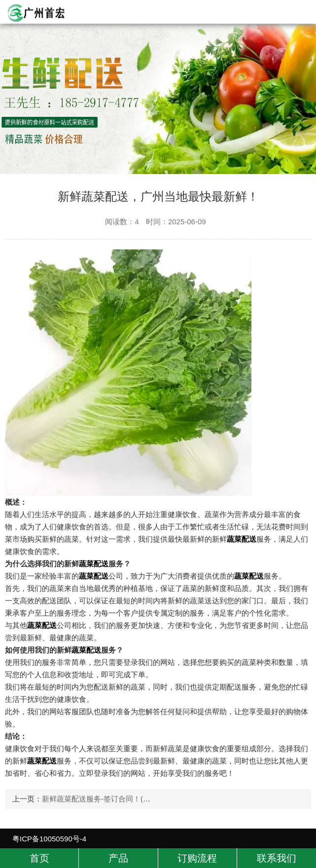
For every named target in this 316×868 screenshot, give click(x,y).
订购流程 (197, 858)
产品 (118, 858)
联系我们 (277, 858)
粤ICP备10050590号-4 (49, 839)
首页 (39, 858)
